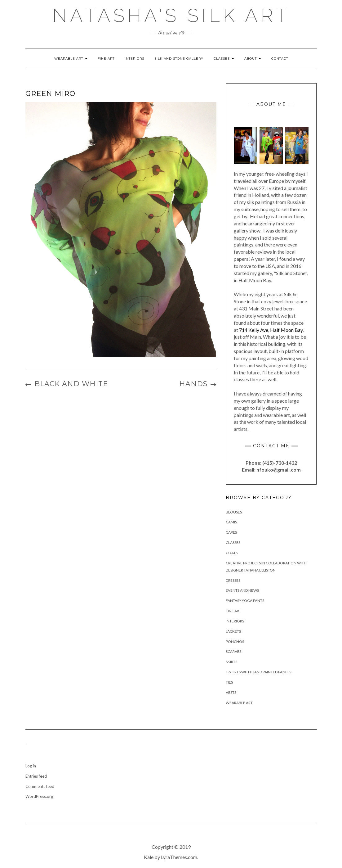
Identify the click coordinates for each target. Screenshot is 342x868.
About (253, 59)
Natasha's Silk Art (171, 16)
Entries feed (36, 776)
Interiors (134, 59)
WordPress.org (39, 796)
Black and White (71, 384)
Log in (31, 766)
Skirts (231, 662)
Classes (224, 59)
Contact (280, 59)
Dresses (233, 580)
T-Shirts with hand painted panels (258, 672)
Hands (193, 384)
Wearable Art (71, 59)
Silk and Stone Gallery (179, 59)
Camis (231, 522)
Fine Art (106, 59)
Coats (232, 553)
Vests (231, 692)
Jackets (233, 631)
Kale (149, 857)
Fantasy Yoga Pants (245, 601)
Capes (231, 532)
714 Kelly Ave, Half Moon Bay (271, 330)
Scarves (233, 651)
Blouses (234, 512)
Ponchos (235, 642)
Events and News (242, 590)
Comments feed (40, 786)
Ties (229, 682)
